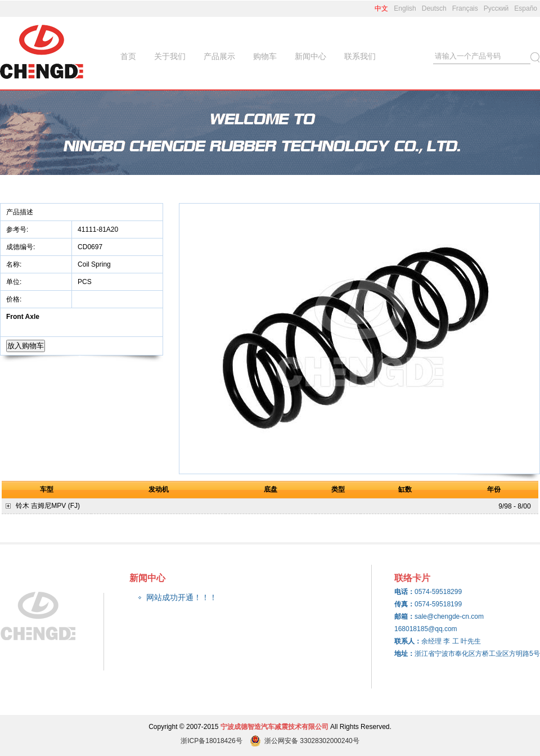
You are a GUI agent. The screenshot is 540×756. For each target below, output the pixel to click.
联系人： (408, 641)
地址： (404, 654)
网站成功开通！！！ (182, 597)
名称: (15, 264)
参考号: (18, 229)
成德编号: (21, 247)
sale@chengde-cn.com (449, 616)
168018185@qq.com (426, 629)
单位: (15, 282)
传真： (404, 604)
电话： (404, 592)
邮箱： (404, 616)
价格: (15, 299)
